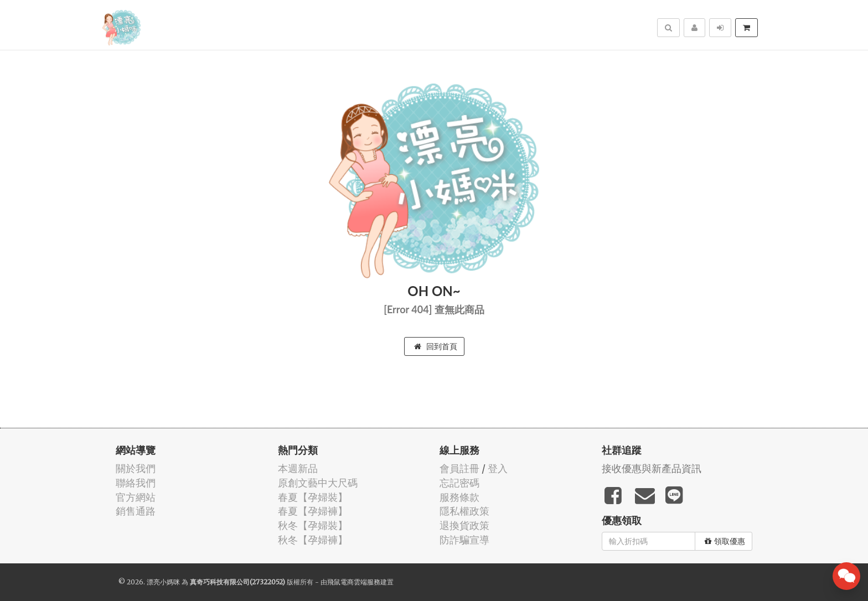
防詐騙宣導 (464, 540)
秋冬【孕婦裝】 (313, 525)
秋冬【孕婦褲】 (313, 540)
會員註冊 (459, 468)
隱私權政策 (464, 511)
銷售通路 (136, 511)
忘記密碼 (459, 483)
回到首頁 (436, 346)
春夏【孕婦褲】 (313, 511)
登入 (498, 468)
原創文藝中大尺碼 (318, 483)
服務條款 (459, 497)
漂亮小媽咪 (163, 582)
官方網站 (136, 497)
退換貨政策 (464, 525)
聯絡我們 (136, 483)
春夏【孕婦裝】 (313, 497)
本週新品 (298, 468)
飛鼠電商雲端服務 (354, 582)
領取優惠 (725, 541)
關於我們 (136, 468)
